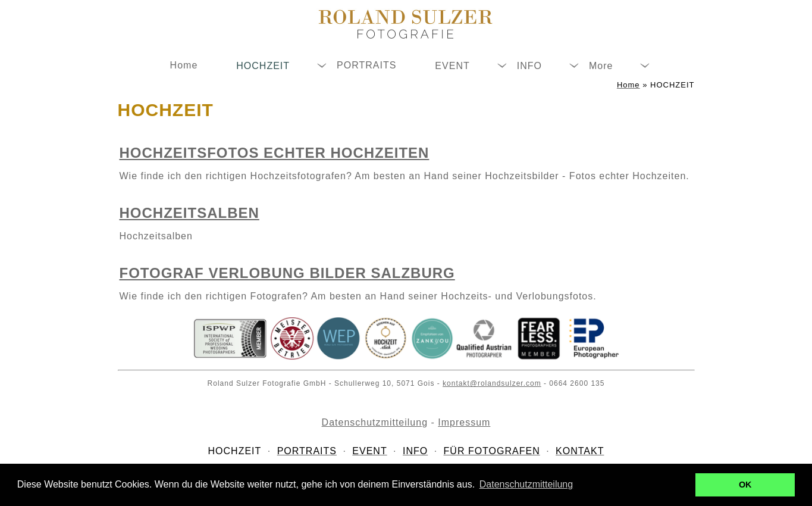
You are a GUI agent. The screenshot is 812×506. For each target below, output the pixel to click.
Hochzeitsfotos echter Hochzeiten (275, 153)
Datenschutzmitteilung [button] (526, 484)
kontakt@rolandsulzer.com (492, 383)
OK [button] (745, 485)
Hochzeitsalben (189, 213)
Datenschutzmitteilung (375, 422)
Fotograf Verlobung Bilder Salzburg (287, 273)
